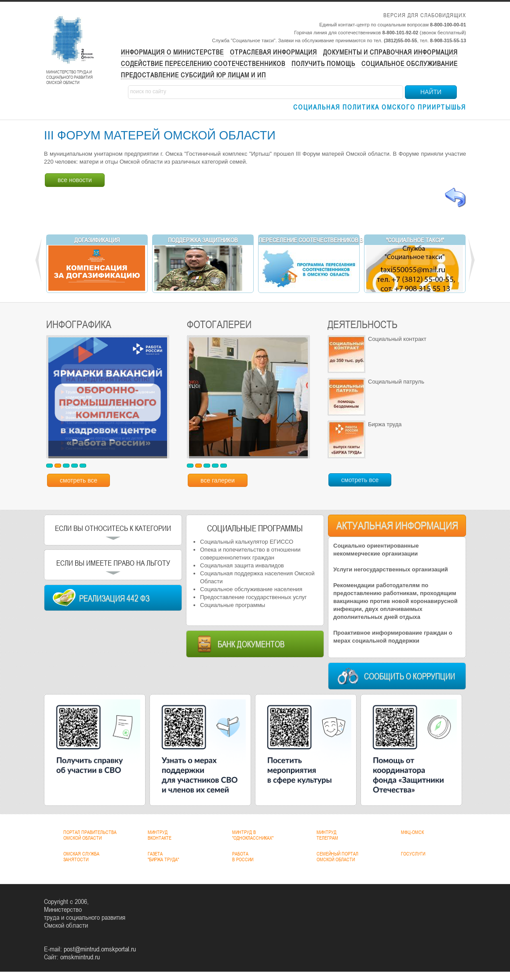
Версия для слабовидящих (425, 15)
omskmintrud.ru (80, 957)
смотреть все (78, 480)
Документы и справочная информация (390, 52)
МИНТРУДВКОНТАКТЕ (160, 835)
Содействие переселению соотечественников (203, 64)
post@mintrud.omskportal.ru (100, 949)
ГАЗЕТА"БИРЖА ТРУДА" (163, 857)
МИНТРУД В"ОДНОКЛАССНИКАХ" (253, 835)
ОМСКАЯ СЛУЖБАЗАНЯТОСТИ (81, 857)
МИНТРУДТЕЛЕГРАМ (327, 835)
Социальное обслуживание (410, 64)
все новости (75, 180)
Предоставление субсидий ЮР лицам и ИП (193, 75)
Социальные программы (233, 605)
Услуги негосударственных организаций (391, 569)
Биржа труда (385, 424)
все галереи (218, 480)
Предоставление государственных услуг (253, 597)
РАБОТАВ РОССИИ (243, 857)
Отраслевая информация (273, 52)
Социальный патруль (396, 382)
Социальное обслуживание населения (251, 589)
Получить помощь (323, 64)
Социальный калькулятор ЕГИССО (247, 542)
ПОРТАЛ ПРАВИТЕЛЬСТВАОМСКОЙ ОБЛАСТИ (90, 835)
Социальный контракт (397, 339)
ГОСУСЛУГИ (413, 854)
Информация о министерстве (172, 52)
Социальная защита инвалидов (242, 565)
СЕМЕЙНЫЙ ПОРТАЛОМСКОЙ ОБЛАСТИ (337, 857)
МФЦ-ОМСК (412, 832)
